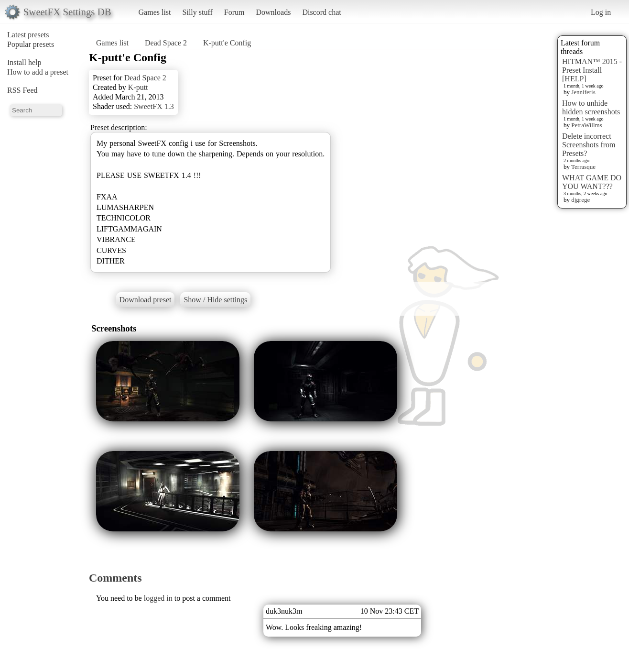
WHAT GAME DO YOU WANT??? (592, 182)
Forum (234, 12)
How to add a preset (38, 72)
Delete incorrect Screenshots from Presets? (589, 145)
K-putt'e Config (227, 43)
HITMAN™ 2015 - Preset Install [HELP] (592, 70)
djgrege (580, 200)
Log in (601, 12)
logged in (158, 598)
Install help (24, 62)
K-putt (138, 87)
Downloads (273, 12)
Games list (155, 12)
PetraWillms (586, 125)
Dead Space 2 (166, 43)
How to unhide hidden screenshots (591, 107)
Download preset (146, 300)
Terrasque (583, 167)
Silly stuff (198, 12)
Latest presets (28, 35)
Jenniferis (583, 92)
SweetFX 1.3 (154, 106)
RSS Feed (22, 90)
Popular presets (31, 44)
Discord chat (321, 12)
